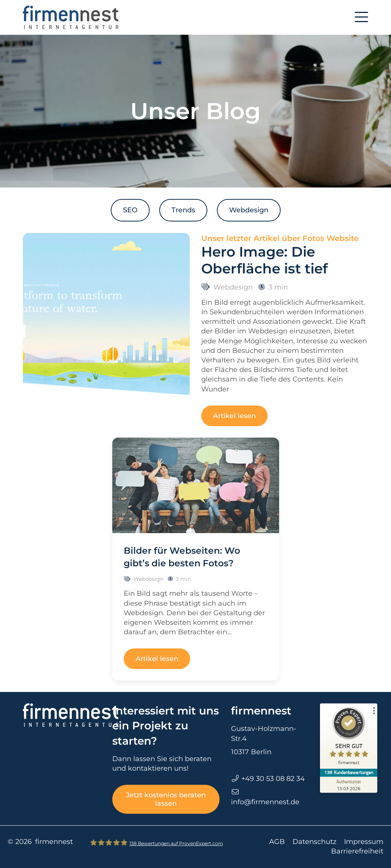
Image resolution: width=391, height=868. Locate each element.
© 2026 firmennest (40, 842)
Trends (183, 210)
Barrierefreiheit (357, 851)
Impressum (364, 842)
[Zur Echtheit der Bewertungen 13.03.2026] (349, 785)
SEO (130, 210)
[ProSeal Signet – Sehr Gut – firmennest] (349, 738)
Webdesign (249, 210)
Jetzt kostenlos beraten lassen (166, 799)
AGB (277, 842)
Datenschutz (314, 842)
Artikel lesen (234, 416)
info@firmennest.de (265, 802)
